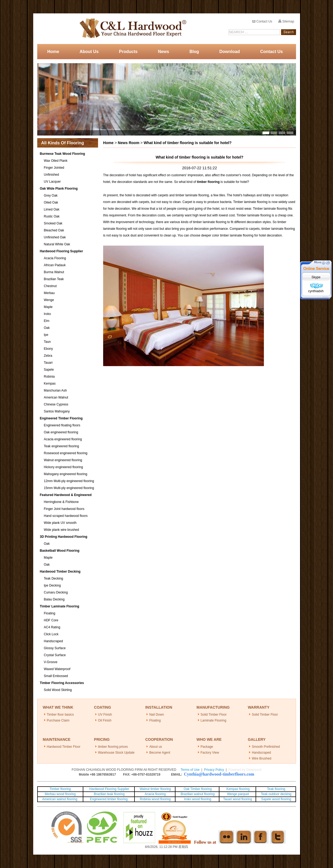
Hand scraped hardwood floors (66, 516)
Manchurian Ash (55, 390)
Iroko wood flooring (198, 799)
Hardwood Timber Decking (60, 572)
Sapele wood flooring (276, 799)
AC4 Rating (52, 627)
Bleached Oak (54, 230)
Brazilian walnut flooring (197, 794)
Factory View (210, 753)
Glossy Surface (55, 648)
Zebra (48, 356)
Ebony (48, 349)
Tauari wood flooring (237, 799)
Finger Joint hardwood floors (64, 509)
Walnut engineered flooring (63, 460)
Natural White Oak (57, 244)
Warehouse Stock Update (116, 753)
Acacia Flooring (55, 258)
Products (128, 52)
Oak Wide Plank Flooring (59, 189)
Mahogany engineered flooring (66, 474)
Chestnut (50, 286)
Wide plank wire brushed (61, 530)
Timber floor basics (60, 715)
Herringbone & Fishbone (61, 502)
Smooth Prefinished (266, 747)
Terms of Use (190, 770)
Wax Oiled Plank (56, 161)
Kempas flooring (238, 789)
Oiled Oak (51, 202)
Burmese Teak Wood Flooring (63, 154)
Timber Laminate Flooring (60, 606)
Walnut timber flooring (155, 789)
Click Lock (51, 634)
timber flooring (208, 182)
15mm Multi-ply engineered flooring (69, 488)
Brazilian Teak (54, 279)
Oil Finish (105, 720)
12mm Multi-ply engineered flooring (69, 481)
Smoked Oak (53, 223)
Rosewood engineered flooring (66, 453)
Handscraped (53, 641)
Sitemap (286, 21)
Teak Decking (54, 578)
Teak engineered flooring (61, 446)
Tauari (48, 363)
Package (207, 747)
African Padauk (55, 265)
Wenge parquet (238, 794)
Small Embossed (56, 676)
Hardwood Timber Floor (64, 747)
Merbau (49, 293)
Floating (50, 613)
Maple (48, 307)
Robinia (49, 377)
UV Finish (105, 715)
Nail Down (157, 715)
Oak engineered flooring (61, 432)
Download (230, 52)
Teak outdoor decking (276, 794)
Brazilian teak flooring (109, 794)
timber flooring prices (113, 747)
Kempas (50, 384)
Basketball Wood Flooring (60, 551)
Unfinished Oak (55, 237)
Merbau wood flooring (60, 794)
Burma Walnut (54, 272)
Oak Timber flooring (198, 789)
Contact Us (262, 21)
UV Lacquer (52, 182)
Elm (47, 321)
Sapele (49, 370)
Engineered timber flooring (109, 799)
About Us (89, 52)
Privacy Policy (214, 770)
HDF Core (51, 620)
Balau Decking (54, 599)
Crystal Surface (55, 655)
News (163, 52)
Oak (47, 328)
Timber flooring (60, 789)
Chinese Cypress (56, 404)
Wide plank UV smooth (60, 523)
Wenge (49, 300)
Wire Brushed (262, 758)
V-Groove (51, 662)
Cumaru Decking (56, 592)
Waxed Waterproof (57, 669)
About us (156, 747)
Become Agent (160, 753)
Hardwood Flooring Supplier (61, 251)
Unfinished (52, 175)
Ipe (46, 335)
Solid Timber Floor (214, 715)
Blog (194, 52)
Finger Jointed (54, 168)
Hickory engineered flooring (63, 467)
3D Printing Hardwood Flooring (64, 537)
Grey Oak (51, 196)
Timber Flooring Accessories (62, 683)
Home (53, 52)
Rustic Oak (52, 216)
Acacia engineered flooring (63, 439)
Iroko (48, 314)
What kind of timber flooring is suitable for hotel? (188, 143)
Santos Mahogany (57, 411)
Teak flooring (276, 789)
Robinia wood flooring (155, 799)
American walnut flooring (60, 799)
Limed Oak (52, 209)
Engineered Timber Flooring (61, 418)
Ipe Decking (52, 585)
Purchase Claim (58, 720)
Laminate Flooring (214, 720)
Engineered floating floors (62, 425)
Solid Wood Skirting (58, 690)
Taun (47, 342)
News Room (129, 143)
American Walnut (56, 397)
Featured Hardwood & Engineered (66, 495)
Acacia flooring (155, 794)
